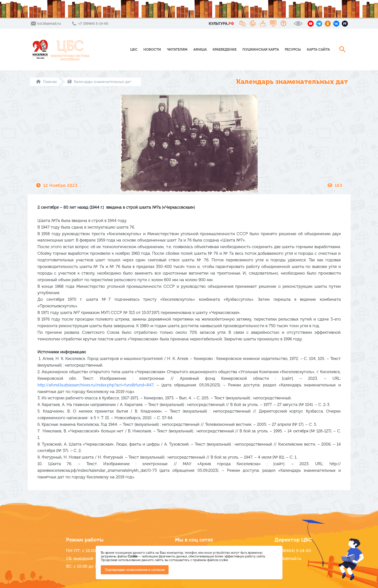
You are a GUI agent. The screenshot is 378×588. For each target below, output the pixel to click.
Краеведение (225, 50)
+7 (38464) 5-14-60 (93, 24)
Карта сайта (318, 50)
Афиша (200, 50)
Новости (152, 50)
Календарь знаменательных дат (99, 82)
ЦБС (134, 50)
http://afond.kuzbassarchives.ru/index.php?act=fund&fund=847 (95, 385)
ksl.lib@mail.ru (49, 24)
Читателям (177, 50)
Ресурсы (293, 50)
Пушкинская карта (261, 50)
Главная (46, 82)
